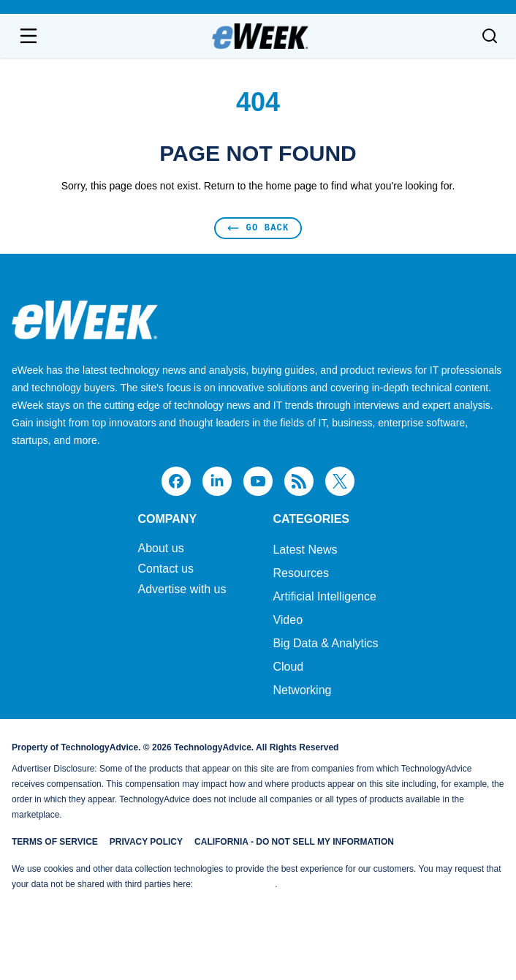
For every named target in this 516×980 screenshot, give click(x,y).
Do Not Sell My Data (235, 884)
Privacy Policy (146, 842)
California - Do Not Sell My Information (294, 842)
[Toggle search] (490, 36)
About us (160, 549)
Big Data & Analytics (325, 643)
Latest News (305, 550)
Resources (300, 573)
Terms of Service (55, 842)
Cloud (288, 667)
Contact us (165, 569)
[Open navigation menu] (29, 36)
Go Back (258, 228)
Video (288, 620)
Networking (302, 690)
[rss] (299, 481)
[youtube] (258, 481)
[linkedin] (217, 481)
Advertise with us (182, 589)
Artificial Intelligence (324, 596)
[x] (340, 481)
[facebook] (176, 481)
